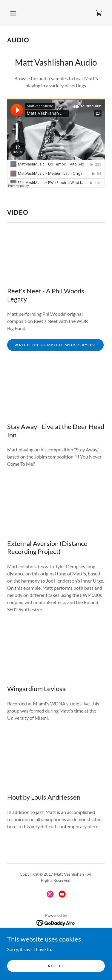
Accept (56, 966)
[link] (99, 13)
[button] (13, 13)
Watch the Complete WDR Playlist (55, 345)
